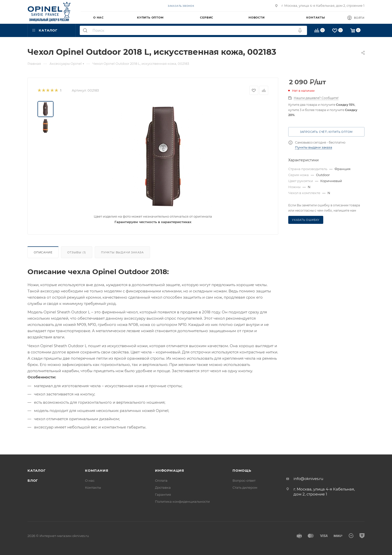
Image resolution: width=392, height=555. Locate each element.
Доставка (163, 487)
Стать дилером (245, 487)
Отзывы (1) (77, 252)
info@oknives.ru (308, 479)
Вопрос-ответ (244, 480)
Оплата (161, 480)
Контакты (93, 487)
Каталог (37, 470)
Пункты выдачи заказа (122, 252)
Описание (43, 252)
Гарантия (163, 494)
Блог (33, 480)
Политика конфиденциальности (182, 501)
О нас (90, 480)
